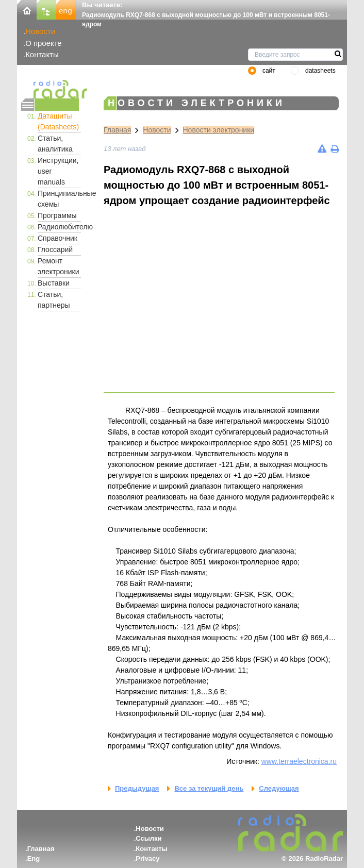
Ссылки (148, 838)
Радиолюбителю (59, 227)
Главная (117, 130)
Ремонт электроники (59, 266)
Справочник (57, 238)
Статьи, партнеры (54, 300)
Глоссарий (55, 249)
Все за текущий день (209, 788)
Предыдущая (137, 788)
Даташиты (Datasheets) (58, 121)
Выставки (54, 283)
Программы (57, 215)
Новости (40, 31)
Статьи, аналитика (55, 144)
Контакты (42, 54)
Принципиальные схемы (59, 199)
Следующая (279, 788)
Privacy (147, 858)
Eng (34, 858)
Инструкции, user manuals (58, 171)
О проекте (43, 43)
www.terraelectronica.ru (299, 761)
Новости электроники (219, 130)
